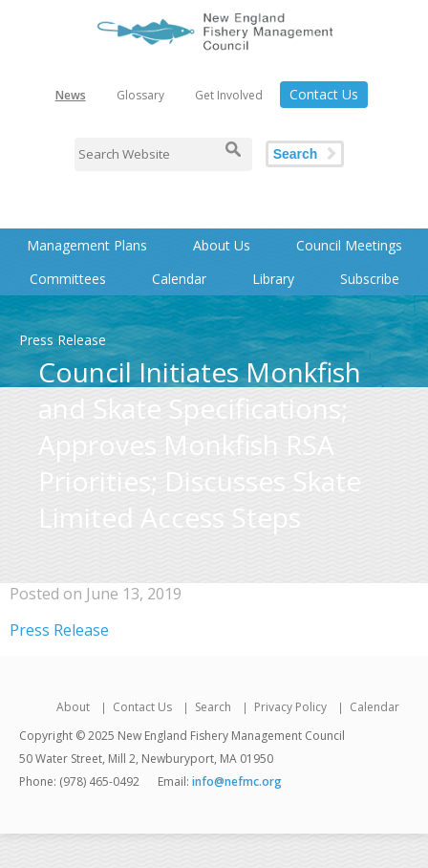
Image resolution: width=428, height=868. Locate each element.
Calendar (179, 279)
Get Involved (229, 95)
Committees (68, 279)
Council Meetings (349, 245)
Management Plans (87, 245)
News (71, 95)
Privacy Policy (290, 707)
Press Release (59, 630)
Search (296, 154)
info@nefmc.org (237, 781)
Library (273, 279)
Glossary (140, 95)
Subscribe (370, 279)
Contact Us (324, 94)
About (73, 707)
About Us (222, 245)
